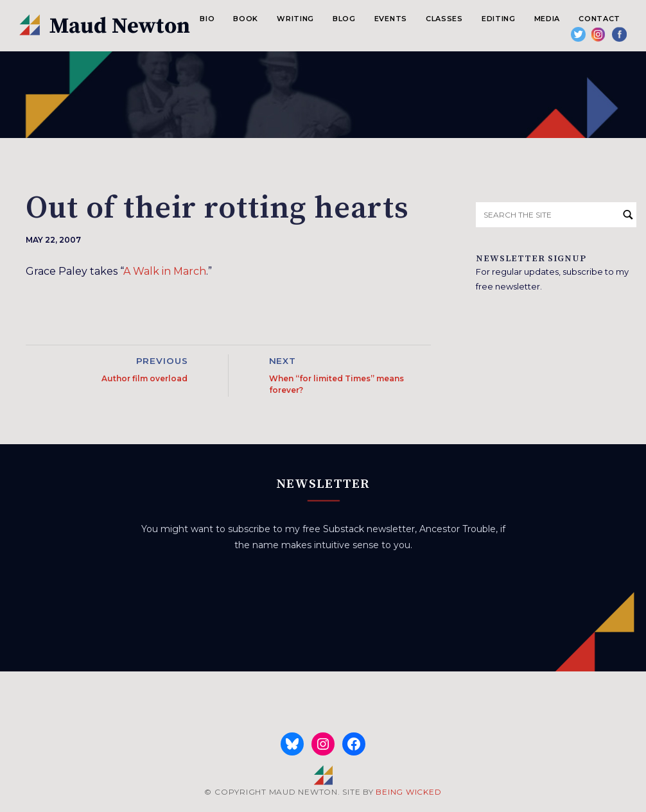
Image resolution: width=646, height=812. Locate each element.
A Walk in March (165, 271)
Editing (499, 19)
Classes (444, 19)
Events (391, 19)
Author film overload (144, 378)
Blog (344, 19)
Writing (295, 19)
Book (246, 19)
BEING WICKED (408, 792)
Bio (207, 19)
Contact (599, 19)
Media (547, 19)
